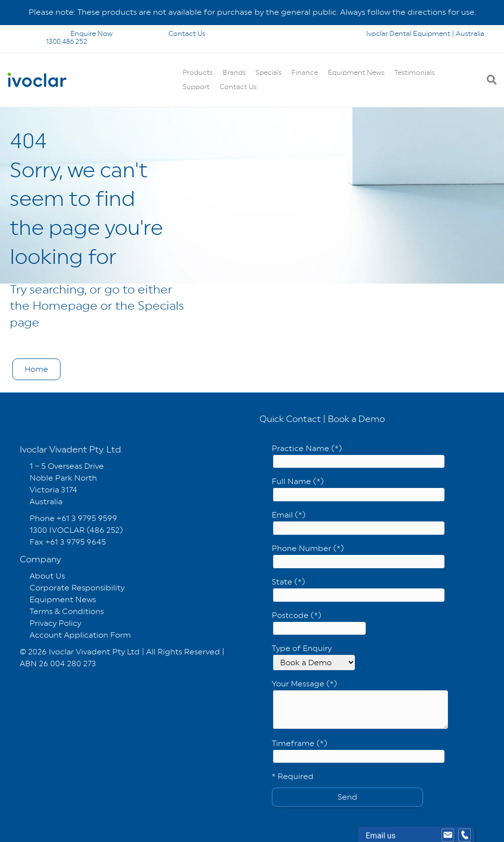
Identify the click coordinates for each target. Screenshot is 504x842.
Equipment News (356, 72)
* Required (293, 776)
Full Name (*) (358, 489)
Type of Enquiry (314, 657)
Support (196, 87)
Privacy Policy (55, 623)
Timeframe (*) (358, 751)
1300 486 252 (53, 41)
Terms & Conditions (67, 611)
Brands (234, 72)
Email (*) (358, 523)
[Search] (489, 80)
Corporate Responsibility (77, 588)
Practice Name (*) (358, 456)
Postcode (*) (319, 623)
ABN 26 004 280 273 (58, 664)
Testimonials (414, 72)
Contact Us (173, 33)
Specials (268, 72)
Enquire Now (67, 33)
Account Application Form (80, 635)
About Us (47, 576)
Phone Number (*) (358, 556)
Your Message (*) (360, 704)
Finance (305, 72)
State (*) (358, 590)
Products (198, 72)
